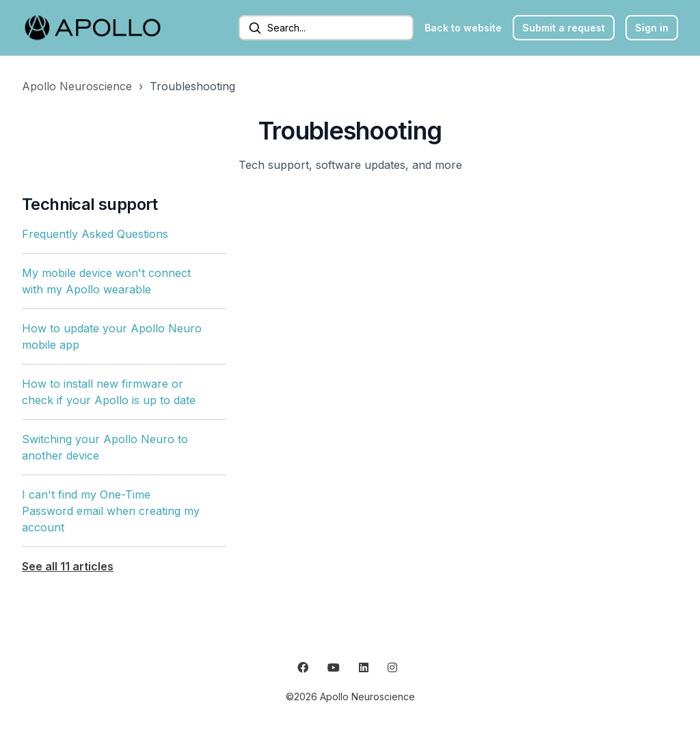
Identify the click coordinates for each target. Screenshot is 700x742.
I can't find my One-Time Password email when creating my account (111, 511)
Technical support (90, 204)
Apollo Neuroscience (77, 86)
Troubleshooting (192, 86)
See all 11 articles (68, 566)
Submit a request (564, 28)
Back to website (463, 28)
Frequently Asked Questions (95, 234)
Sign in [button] (652, 28)
